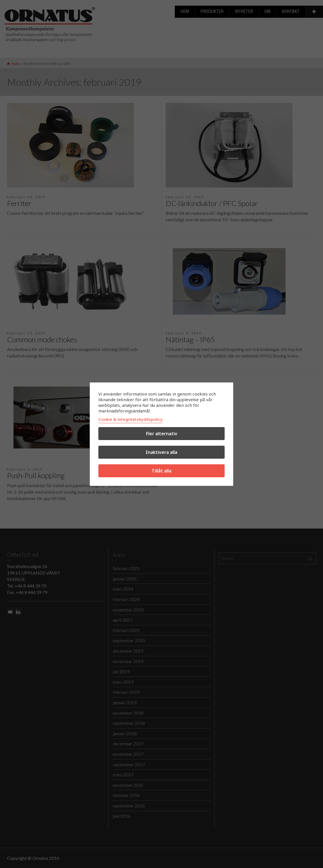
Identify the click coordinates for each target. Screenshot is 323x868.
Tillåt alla (161, 471)
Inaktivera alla (161, 452)
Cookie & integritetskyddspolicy (130, 419)
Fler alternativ (162, 434)
